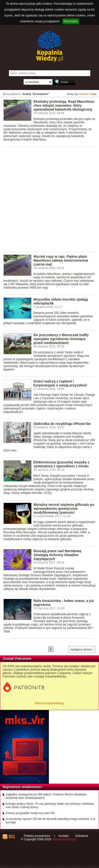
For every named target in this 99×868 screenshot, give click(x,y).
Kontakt (64, 836)
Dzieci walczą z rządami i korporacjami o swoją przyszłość (60, 383)
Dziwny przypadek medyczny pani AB (30, 813)
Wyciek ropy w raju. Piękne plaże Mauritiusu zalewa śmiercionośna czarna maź (61, 260)
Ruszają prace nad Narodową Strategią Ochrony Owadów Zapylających (57, 555)
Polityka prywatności (37, 836)
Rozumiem (71, 21)
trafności (84, 94)
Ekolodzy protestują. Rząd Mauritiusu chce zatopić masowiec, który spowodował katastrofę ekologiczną (64, 105)
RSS (12, 837)
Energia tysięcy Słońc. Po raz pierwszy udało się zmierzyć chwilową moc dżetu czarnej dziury (50, 805)
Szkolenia (82, 836)
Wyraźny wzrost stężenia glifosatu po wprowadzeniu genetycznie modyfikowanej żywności (64, 509)
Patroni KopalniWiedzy (49, 703)
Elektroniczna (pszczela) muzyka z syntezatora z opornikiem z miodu (61, 464)
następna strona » (82, 650)
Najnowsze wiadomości (22, 787)
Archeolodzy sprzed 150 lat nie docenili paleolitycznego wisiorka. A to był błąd (51, 821)
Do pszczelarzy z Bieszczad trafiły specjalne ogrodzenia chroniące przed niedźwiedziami (61, 339)
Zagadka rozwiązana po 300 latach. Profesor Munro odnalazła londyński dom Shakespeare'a (46, 796)
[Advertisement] (49, 199)
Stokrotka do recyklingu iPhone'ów (62, 424)
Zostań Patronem (17, 659)
